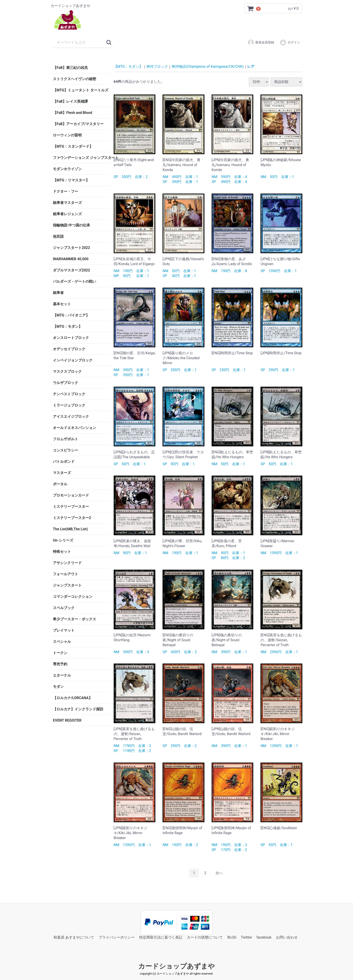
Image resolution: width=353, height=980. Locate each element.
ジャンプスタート (67, 585)
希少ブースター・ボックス (75, 619)
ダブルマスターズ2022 (71, 270)
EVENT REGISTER (67, 720)
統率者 (58, 293)
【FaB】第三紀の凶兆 (70, 68)
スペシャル (62, 642)
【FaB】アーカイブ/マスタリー (78, 124)
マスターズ (62, 473)
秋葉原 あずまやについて (74, 937)
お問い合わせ (287, 937)
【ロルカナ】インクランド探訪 (78, 709)
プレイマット (64, 630)
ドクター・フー (66, 191)
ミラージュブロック (69, 405)
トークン (60, 653)
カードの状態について (205, 937)
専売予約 (60, 664)
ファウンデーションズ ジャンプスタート (81, 158)
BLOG (232, 937)
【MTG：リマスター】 (71, 180)
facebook (264, 937)
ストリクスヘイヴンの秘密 (75, 79)
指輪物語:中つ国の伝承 (71, 225)
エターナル (62, 675)
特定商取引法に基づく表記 (161, 937)
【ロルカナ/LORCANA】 (73, 698)
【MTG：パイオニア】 (71, 315)
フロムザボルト (66, 439)
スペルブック (64, 608)
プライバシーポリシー (117, 937)
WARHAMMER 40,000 (71, 259)
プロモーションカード (71, 495)
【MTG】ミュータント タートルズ (81, 90)
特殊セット (62, 552)
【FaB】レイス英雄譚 (70, 101)
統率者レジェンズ (67, 214)
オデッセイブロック (69, 349)
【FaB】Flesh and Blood (72, 113)
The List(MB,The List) (70, 529)
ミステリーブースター (71, 507)
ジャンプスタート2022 (71, 248)
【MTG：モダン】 (68, 326)
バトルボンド (64, 462)
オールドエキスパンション (75, 428)
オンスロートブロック (71, 338)
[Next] (219, 873)
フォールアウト (66, 574)
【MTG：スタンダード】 (73, 146)
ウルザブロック (66, 383)
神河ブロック (157, 67)
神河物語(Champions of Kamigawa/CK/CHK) (207, 67)
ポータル (60, 484)
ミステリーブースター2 (72, 518)
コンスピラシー (66, 450)
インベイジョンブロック (73, 360)
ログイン (290, 43)
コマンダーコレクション (73, 597)
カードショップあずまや (176, 966)
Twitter (246, 937)
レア (251, 67)
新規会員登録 (261, 43)
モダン (58, 687)
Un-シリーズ (63, 540)
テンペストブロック (69, 394)
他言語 (58, 236)
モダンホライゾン (67, 169)
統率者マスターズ (67, 203)
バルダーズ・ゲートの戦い (75, 281)
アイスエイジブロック (71, 417)
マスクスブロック (67, 371)
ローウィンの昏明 (67, 135)
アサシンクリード (67, 563)
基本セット (62, 304)
